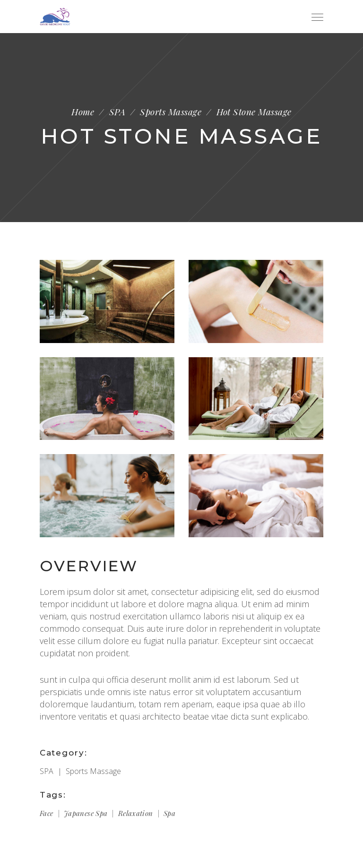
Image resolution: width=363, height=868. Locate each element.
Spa (169, 813)
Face (47, 813)
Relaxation (136, 813)
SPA (117, 112)
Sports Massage (171, 112)
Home (83, 112)
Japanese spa (86, 813)
